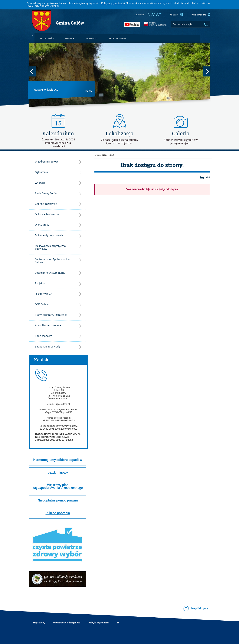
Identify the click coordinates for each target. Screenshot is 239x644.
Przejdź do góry (199, 609)
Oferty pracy (42, 225)
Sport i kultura (118, 39)
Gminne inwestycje (46, 204)
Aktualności (47, 39)
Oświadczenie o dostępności (67, 623)
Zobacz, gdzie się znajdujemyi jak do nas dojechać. (120, 142)
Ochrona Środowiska (47, 215)
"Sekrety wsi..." (44, 294)
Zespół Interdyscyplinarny (50, 273)
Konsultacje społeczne (48, 325)
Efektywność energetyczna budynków (50, 247)
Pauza (89, 90)
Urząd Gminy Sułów (46, 162)
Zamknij (55, 6)
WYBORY (40, 183)
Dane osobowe (43, 336)
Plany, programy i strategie (51, 315)
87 (118, 623)
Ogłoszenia (41, 172)
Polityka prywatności (98, 623)
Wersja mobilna (201, 15)
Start (112, 155)
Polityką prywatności (113, 3)
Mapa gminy (92, 39)
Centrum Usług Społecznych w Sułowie (52, 261)
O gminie (70, 39)
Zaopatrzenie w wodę (47, 347)
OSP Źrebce (42, 304)
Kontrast (177, 14)
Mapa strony (39, 623)
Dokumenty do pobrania (49, 235)
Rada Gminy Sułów (46, 193)
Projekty (40, 283)
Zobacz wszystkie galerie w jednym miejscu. (181, 142)
